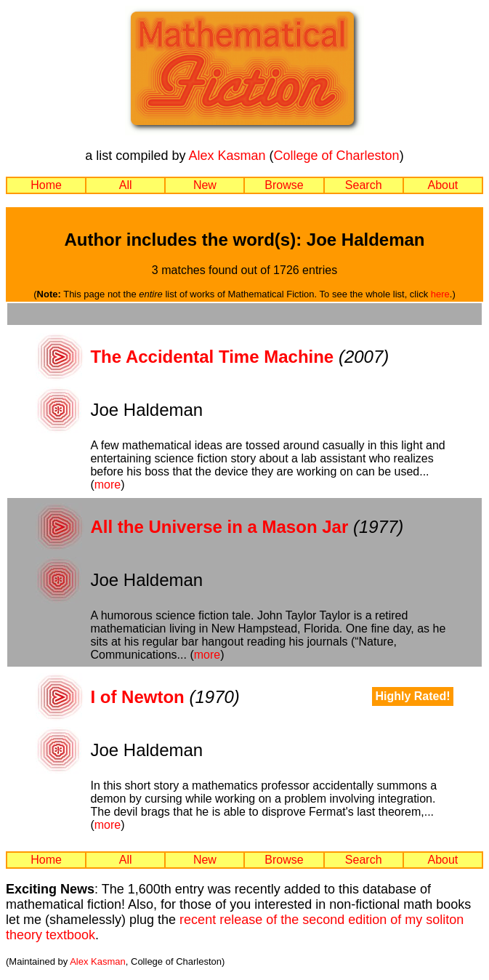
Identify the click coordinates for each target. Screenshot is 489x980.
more (108, 485)
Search (364, 185)
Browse (284, 185)
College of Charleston (337, 156)
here (440, 294)
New (205, 185)
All (126, 185)
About (442, 185)
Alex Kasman (227, 156)
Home (46, 185)
